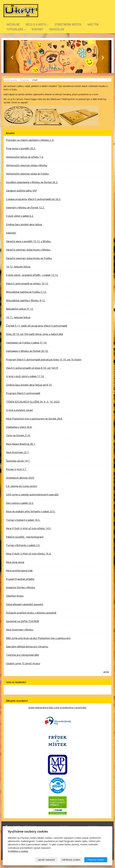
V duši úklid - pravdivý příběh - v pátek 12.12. (32, 275)
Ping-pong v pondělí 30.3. (21, 148)
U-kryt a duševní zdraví (19, 410)
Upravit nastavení (46, 860)
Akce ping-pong (15, 562)
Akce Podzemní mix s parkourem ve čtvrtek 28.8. (34, 419)
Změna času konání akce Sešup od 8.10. (29, 385)
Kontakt (37, 29)
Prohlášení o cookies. (18, 851)
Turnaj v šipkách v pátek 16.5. (23, 520)
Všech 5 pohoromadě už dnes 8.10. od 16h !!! (32, 368)
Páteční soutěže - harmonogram (25, 537)
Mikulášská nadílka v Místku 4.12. (26, 300)
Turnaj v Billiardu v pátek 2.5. (23, 545)
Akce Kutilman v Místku (20, 630)
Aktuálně (13, 25)
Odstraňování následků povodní (25, 604)
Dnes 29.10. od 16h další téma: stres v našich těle (35, 334)
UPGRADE (24, 80)
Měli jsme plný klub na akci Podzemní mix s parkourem (38, 638)
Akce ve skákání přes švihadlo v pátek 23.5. (31, 511)
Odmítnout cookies (71, 860)
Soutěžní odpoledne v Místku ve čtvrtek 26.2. (32, 182)
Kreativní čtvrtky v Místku (21, 587)
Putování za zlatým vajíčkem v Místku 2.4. (30, 140)
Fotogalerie (16, 29)
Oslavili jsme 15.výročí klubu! (23, 663)
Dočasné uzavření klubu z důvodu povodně (31, 613)
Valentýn (11, 233)
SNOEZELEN (57, 29)
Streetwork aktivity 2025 (20, 478)
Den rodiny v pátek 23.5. (20, 503)
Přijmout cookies (96, 860)
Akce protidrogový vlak (19, 570)
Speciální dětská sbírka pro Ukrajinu (27, 646)
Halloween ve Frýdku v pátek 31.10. (27, 343)
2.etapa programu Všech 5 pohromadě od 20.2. (33, 199)
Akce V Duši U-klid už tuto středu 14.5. (29, 528)
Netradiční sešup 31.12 (20, 309)
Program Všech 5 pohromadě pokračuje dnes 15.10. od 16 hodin (44, 359)
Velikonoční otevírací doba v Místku (27, 165)
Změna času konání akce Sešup (24, 224)
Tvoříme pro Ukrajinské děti (22, 655)
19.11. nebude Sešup (18, 317)
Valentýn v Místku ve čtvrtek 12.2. (25, 207)
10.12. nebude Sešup (18, 267)
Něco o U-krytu (37, 25)
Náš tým (93, 25)
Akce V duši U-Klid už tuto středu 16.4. (29, 554)
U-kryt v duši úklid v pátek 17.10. (25, 376)
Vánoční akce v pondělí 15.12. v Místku (28, 241)
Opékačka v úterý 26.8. (19, 427)
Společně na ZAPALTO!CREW (23, 621)
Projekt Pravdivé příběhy (20, 579)
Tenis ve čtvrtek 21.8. (18, 435)
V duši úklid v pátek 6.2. (20, 216)
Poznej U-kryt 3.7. (16, 469)
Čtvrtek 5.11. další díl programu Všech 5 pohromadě (37, 326)
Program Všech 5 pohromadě (23, 393)
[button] (12, 57)
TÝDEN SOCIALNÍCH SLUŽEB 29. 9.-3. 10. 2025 (33, 402)
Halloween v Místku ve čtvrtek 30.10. (27, 351)
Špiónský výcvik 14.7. (18, 461)
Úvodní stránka (10, 80)
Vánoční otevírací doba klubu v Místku (28, 250)
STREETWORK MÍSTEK (68, 25)
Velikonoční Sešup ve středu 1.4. (25, 157)
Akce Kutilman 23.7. (18, 452)
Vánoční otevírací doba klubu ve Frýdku (29, 258)
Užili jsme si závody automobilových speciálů (32, 494)
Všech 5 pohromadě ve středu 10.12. (27, 283)
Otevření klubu (15, 596)
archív (106, 672)
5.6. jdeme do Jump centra (21, 486)
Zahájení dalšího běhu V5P (21, 191)
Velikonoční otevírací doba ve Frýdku (27, 174)
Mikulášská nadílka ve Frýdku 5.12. (26, 292)
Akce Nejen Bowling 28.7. (21, 444)
